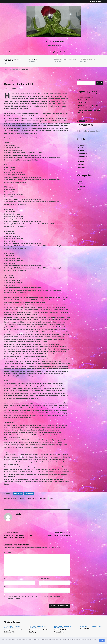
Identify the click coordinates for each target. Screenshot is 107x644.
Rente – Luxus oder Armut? (53, 534)
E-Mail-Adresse (44, 579)
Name (6, 579)
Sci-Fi (51, 499)
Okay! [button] (102, 641)
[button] (5, 642)
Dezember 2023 (82, 153)
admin (6, 88)
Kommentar (8, 552)
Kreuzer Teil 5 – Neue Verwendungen (62, 631)
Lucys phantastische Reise (54, 42)
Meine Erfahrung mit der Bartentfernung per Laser (90, 112)
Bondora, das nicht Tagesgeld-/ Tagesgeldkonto (13, 60)
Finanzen (81, 181)
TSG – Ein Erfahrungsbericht (88, 59)
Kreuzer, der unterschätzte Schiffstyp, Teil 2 (13, 631)
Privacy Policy (54, 52)
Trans (80, 189)
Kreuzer (22, 499)
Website (7, 587)
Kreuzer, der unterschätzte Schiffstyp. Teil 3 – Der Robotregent (20, 535)
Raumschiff (43, 499)
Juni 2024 (81, 148)
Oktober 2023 (82, 159)
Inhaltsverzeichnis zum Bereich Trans (65, 59)
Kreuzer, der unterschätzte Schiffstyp (39, 631)
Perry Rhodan (8, 80)
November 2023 (82, 156)
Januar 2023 (81, 167)
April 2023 (81, 162)
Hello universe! (85, 629)
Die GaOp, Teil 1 (34, 59)
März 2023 (81, 164)
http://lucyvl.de (24, 518)
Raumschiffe (17, 80)
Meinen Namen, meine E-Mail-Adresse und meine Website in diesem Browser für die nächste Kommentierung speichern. (33, 598)
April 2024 (81, 151)
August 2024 (82, 145)
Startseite (62, 52)
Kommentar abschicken (59, 606)
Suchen (79, 80)
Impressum (45, 52)
